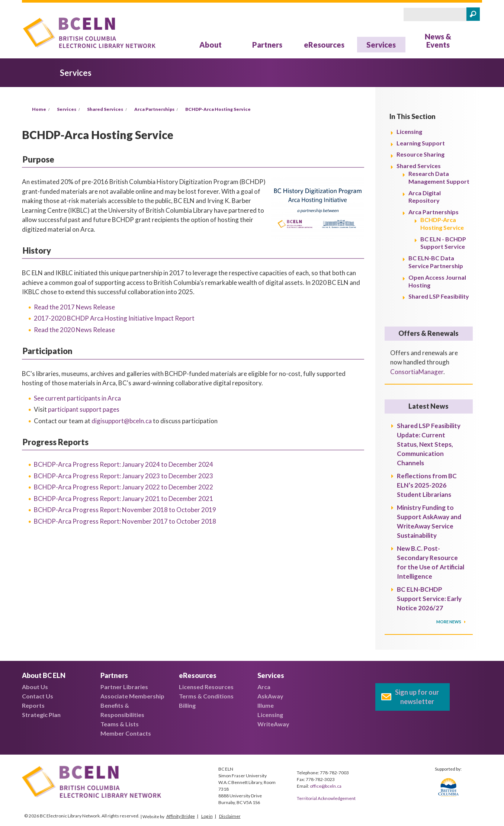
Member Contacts (126, 733)
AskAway (270, 696)
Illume (266, 705)
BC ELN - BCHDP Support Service (443, 243)
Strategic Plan (41, 715)
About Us (35, 687)
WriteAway (273, 724)
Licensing (409, 131)
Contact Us (38, 696)
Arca (264, 687)
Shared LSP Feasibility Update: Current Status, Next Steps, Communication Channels (429, 444)
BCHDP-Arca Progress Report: (123, 464)
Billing (187, 705)
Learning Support (421, 143)
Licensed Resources (206, 687)
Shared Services (105, 109)
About (211, 45)
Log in (207, 816)
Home (39, 109)
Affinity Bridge (181, 816)
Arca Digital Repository (425, 197)
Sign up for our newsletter (417, 697)
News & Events (438, 41)
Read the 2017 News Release (74, 307)
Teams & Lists (120, 724)
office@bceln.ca (326, 786)
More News (449, 622)
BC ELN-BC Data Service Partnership (436, 262)
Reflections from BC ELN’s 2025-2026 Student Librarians (427, 485)
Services (381, 45)
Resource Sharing (420, 154)
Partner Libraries (124, 687)
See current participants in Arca (77, 398)
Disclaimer (230, 816)
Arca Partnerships (154, 109)
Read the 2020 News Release (74, 330)
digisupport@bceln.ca (122, 421)
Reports (33, 705)
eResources (324, 45)
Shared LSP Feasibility (439, 296)
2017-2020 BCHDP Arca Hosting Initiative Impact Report (114, 318)
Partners (267, 45)
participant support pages (84, 409)
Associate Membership (132, 696)
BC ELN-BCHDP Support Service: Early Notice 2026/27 (429, 599)
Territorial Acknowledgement (326, 798)
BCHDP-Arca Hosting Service (218, 109)
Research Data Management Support (439, 177)
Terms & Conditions (206, 696)
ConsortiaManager (417, 372)
